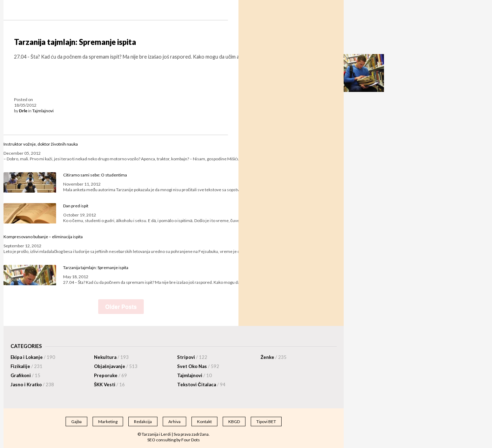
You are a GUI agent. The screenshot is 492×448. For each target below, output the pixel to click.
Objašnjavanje (116, 366)
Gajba (76, 422)
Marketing (108, 422)
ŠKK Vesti (109, 385)
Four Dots (191, 440)
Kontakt (204, 422)
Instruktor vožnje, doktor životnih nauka (41, 144)
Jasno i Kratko (32, 385)
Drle (23, 111)
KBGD (234, 422)
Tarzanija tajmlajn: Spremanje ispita (75, 42)
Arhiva (174, 422)
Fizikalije (26, 366)
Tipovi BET (266, 422)
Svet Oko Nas (198, 366)
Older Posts (121, 307)
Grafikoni (25, 375)
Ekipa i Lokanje (33, 357)
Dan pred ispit (76, 206)
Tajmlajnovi (43, 111)
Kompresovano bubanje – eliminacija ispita (43, 237)
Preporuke (110, 375)
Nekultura (111, 357)
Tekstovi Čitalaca (201, 385)
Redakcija (143, 422)
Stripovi (192, 357)
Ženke (274, 357)
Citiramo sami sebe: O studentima (95, 175)
